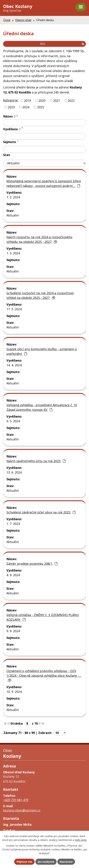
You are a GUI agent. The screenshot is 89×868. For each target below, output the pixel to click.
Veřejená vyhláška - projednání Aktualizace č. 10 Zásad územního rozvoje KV (42, 407)
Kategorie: (11, 100)
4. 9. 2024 (13, 575)
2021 (57, 101)
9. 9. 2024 (13, 631)
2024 (26, 107)
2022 (71, 101)
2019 (27, 101)
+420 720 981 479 (16, 800)
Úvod (7, 20)
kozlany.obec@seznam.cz (22, 810)
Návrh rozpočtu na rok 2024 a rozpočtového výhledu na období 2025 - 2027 (39, 239)
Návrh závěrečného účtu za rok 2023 (36, 461)
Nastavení (66, 862)
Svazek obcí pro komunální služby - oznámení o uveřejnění (42, 351)
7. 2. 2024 (13, 197)
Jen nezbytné (46, 862)
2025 (41, 107)
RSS (62, 44)
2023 (11, 107)
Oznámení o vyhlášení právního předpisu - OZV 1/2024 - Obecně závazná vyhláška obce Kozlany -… (44, 675)
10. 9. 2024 (14, 692)
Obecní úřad (23, 20)
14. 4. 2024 (14, 365)
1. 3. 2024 (13, 253)
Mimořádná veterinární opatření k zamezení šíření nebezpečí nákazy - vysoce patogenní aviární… (44, 183)
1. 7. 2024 (13, 524)
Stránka (17, 723)
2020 (42, 101)
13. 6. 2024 (14, 472)
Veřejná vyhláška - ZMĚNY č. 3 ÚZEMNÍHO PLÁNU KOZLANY (43, 617)
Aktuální (13, 215)
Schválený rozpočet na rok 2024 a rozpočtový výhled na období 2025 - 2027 (40, 295)
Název (9, 116)
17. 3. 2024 (14, 309)
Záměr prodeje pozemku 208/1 (32, 564)
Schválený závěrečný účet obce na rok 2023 (41, 512)
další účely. (81, 840)
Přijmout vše (24, 862)
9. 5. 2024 (13, 421)
